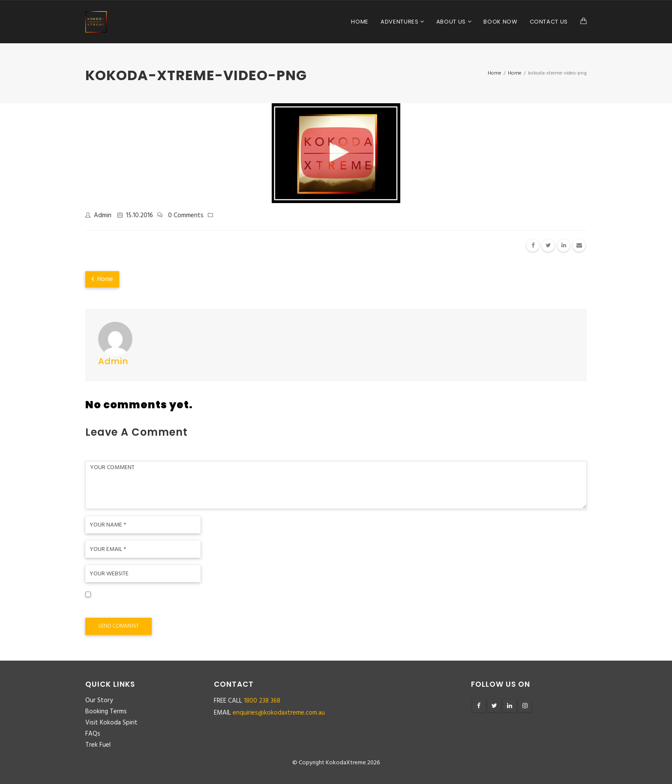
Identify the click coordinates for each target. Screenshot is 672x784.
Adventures (400, 22)
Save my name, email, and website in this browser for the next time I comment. (208, 607)
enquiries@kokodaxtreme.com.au (279, 713)
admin (103, 215)
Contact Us (549, 22)
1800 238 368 (262, 701)
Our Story (99, 700)
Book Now (500, 22)
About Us (452, 22)
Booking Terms (106, 712)
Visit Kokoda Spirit (111, 723)
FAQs (93, 734)
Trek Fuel (98, 745)
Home (360, 22)
